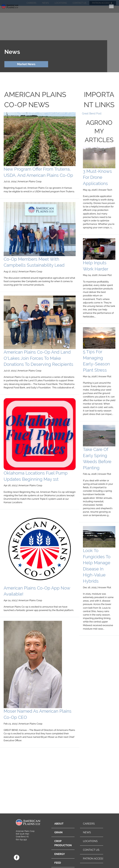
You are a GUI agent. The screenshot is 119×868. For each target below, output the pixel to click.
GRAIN (58, 832)
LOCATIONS (90, 841)
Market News (26, 64)
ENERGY (59, 854)
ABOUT (59, 824)
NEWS (87, 832)
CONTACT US (91, 850)
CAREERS (89, 824)
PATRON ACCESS (93, 859)
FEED (58, 863)
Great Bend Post (92, 113)
